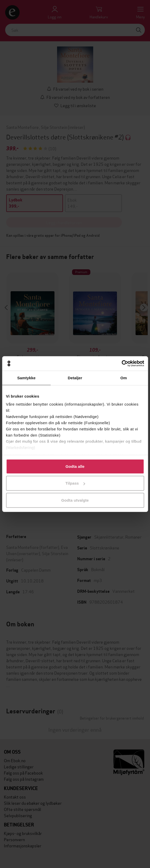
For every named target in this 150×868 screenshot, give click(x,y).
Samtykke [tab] (26, 378)
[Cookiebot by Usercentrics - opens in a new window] (121, 364)
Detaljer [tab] (75, 378)
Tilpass (75, 483)
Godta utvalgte (75, 500)
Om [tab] (124, 378)
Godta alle (75, 466)
